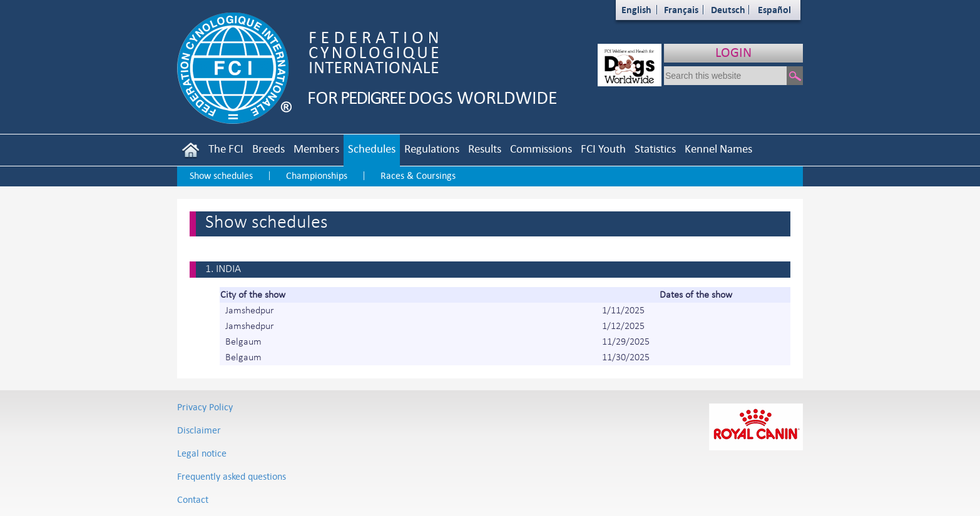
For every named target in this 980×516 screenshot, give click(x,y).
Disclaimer (199, 430)
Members (316, 149)
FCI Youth (603, 149)
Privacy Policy (205, 407)
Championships (317, 175)
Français (681, 10)
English (636, 10)
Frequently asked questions (232, 476)
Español (774, 10)
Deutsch (728, 10)
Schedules (372, 149)
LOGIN (733, 52)
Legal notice (202, 453)
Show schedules (221, 175)
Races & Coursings (418, 175)
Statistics (655, 149)
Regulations (432, 149)
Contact (193, 499)
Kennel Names (718, 149)
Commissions (541, 149)
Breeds (268, 149)
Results (485, 149)
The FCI (226, 149)
